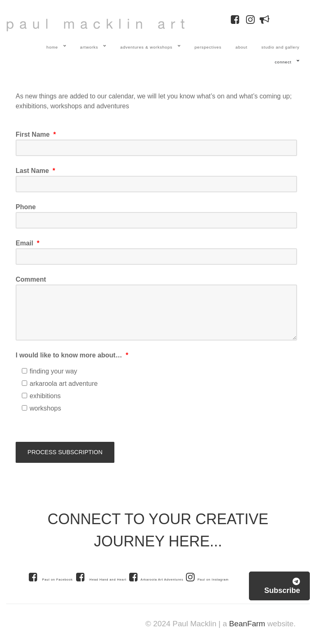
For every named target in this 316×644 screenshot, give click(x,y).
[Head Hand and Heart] (102, 577)
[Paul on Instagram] (207, 577)
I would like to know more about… (72, 355)
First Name (36, 134)
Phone (26, 207)
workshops (41, 408)
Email (28, 243)
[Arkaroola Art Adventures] (158, 577)
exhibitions (41, 396)
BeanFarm (247, 624)
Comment (31, 279)
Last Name (35, 171)
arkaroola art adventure (60, 384)
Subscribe (282, 586)
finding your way (50, 371)
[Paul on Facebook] (50, 577)
